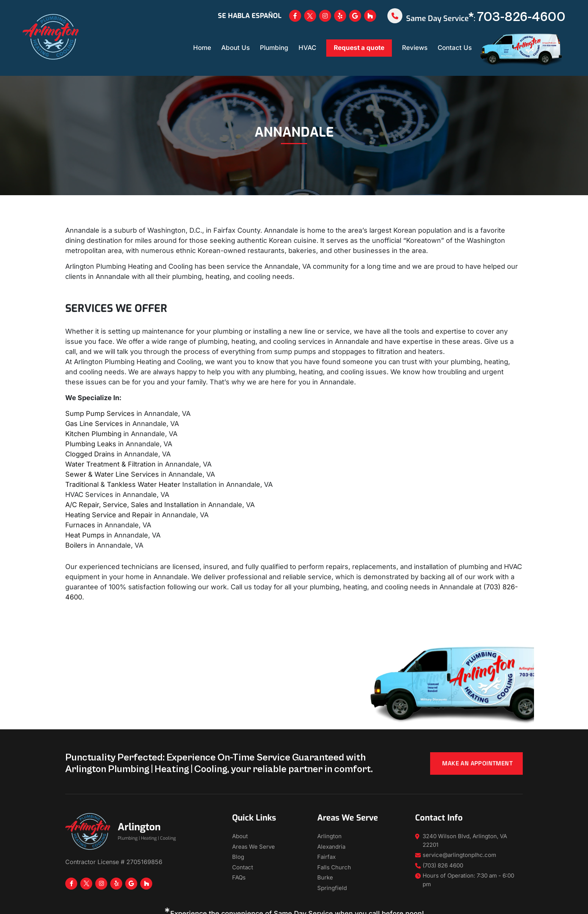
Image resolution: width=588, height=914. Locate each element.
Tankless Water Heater (144, 484)
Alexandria (331, 847)
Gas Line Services (94, 424)
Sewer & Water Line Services (112, 474)
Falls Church (334, 867)
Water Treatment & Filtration (110, 464)
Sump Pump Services (100, 413)
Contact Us (455, 48)
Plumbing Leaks (91, 444)
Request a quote (359, 48)
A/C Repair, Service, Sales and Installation (132, 505)
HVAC (307, 48)
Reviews (415, 48)
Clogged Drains (90, 454)
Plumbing (274, 48)
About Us (235, 48)
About (240, 836)
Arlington (329, 836)
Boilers (76, 545)
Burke (325, 877)
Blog (238, 857)
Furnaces (80, 525)
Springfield (332, 888)
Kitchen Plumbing (93, 434)
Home (202, 48)
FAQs (239, 877)
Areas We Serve (253, 847)
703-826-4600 (521, 17)
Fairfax (326, 857)
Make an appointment (477, 763)
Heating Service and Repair (109, 515)
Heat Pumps (85, 535)
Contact (243, 867)
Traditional (82, 484)
